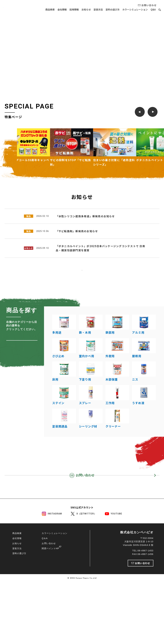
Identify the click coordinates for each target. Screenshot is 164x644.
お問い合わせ (49, 605)
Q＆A (45, 600)
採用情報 (74, 9)
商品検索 (50, 9)
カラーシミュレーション (135, 9)
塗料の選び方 (113, 9)
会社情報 (62, 9)
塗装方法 (98, 9)
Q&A (153, 9)
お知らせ (86, 9)
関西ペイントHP (50, 610)
